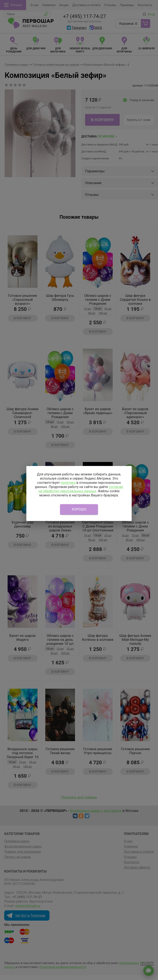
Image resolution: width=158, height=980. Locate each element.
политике (68, 483)
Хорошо (79, 509)
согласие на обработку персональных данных (81, 489)
